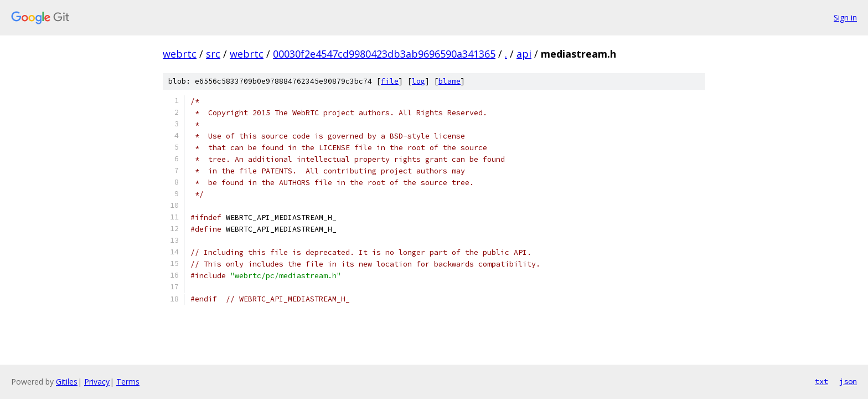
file (390, 81)
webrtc (180, 54)
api (524, 54)
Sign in (845, 17)
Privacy (97, 382)
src (213, 54)
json (848, 381)
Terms (128, 382)
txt (821, 381)
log (418, 81)
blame (449, 81)
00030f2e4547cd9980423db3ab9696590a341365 (384, 54)
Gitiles (67, 382)
